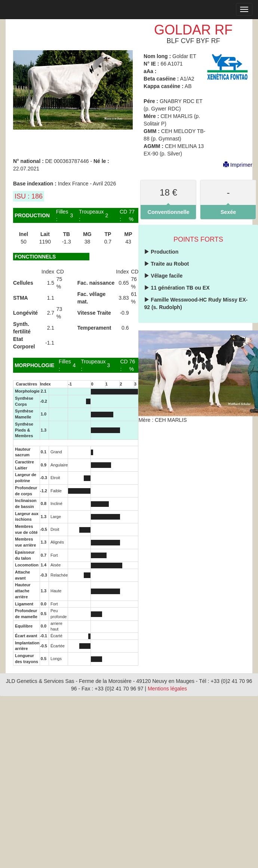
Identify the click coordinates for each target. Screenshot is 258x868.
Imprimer (234, 165)
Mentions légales (167, 689)
